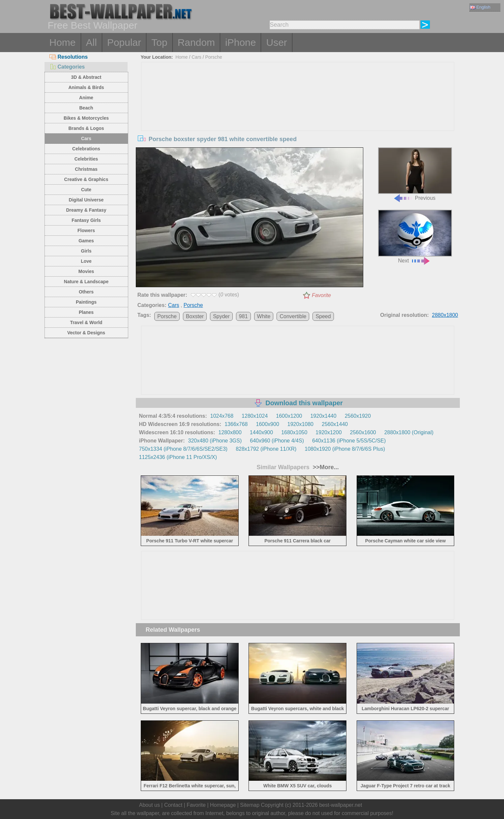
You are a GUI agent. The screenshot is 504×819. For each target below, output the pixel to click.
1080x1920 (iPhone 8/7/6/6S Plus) (345, 449)
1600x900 (268, 424)
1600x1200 (289, 416)
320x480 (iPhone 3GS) (215, 441)
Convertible (293, 316)
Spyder (221, 316)
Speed (323, 316)
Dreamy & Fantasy (86, 210)
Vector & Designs (86, 333)
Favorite (321, 295)
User (276, 42)
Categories (67, 67)
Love (86, 261)
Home (63, 42)
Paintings (86, 302)
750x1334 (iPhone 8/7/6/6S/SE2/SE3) (183, 449)
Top (159, 42)
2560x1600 (363, 432)
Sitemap (250, 805)
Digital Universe (86, 200)
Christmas (86, 169)
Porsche (213, 57)
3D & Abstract (86, 77)
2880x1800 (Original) (409, 432)
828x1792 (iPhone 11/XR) (266, 449)
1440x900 (261, 432)
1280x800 (230, 432)
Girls (86, 251)
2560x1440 (335, 424)
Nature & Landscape (86, 282)
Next (415, 237)
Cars (86, 138)
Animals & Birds (86, 87)
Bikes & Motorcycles (86, 118)
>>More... (325, 467)
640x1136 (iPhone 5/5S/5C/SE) (349, 441)
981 (243, 316)
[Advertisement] (298, 112)
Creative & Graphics (86, 179)
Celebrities (86, 159)
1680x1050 (294, 432)
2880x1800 (445, 315)
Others (86, 292)
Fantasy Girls (86, 220)
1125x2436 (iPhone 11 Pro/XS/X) (178, 457)
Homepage (223, 805)
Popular (124, 42)
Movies (86, 271)
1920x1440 (323, 416)
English (480, 7)
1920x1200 (328, 432)
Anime (86, 98)
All (91, 42)
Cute (86, 190)
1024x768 (222, 416)
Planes (86, 312)
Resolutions (69, 57)
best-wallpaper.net (341, 805)
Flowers (86, 230)
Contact (173, 805)
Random (196, 42)
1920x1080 (300, 424)
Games (86, 241)
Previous (415, 174)
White (264, 316)
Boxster (195, 316)
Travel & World (86, 322)
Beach (86, 108)
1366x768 (236, 424)
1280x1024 (255, 416)
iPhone (240, 42)
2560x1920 (358, 416)
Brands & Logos (86, 128)
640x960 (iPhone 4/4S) (277, 441)
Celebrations (86, 149)
